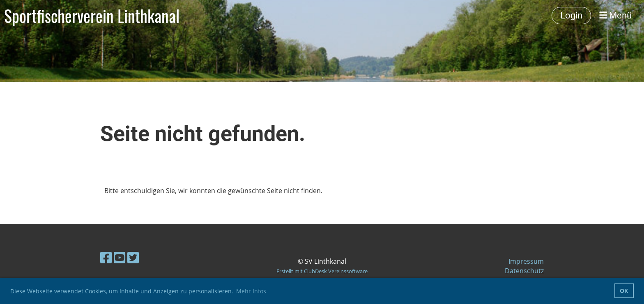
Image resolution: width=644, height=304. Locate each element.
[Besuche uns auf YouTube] (120, 257)
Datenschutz (524, 271)
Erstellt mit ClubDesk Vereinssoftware (322, 271)
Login (571, 15)
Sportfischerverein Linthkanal (92, 16)
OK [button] (624, 291)
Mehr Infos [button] (251, 291)
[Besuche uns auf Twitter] (133, 257)
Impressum (526, 261)
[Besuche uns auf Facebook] (106, 257)
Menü (615, 15)
